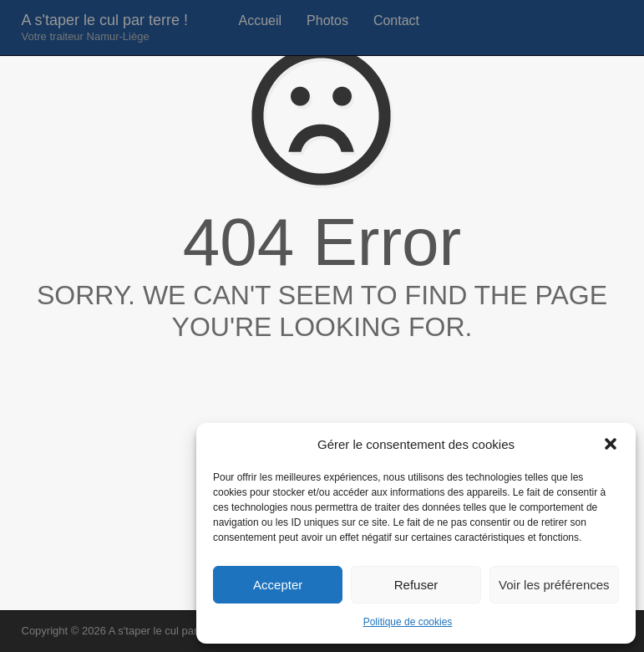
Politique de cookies (408, 622)
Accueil (261, 20)
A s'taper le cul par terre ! (105, 27)
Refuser (416, 585)
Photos (327, 20)
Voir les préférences (554, 585)
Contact (396, 20)
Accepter (278, 585)
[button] (611, 444)
